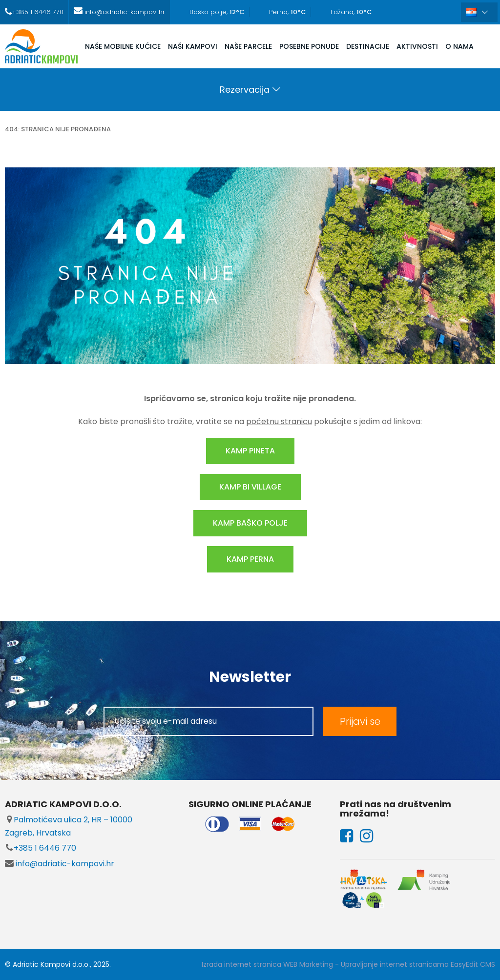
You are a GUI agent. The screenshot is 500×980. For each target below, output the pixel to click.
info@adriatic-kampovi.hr (60, 864)
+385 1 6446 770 (41, 848)
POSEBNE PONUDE (309, 46)
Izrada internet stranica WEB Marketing (267, 964)
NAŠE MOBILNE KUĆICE (123, 46)
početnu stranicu (279, 421)
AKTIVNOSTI (417, 46)
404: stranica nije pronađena (58, 129)
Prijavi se (360, 721)
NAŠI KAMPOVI (193, 46)
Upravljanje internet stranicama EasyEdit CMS (418, 964)
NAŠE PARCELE (248, 46)
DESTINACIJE (368, 46)
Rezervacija (245, 90)
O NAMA (459, 46)
